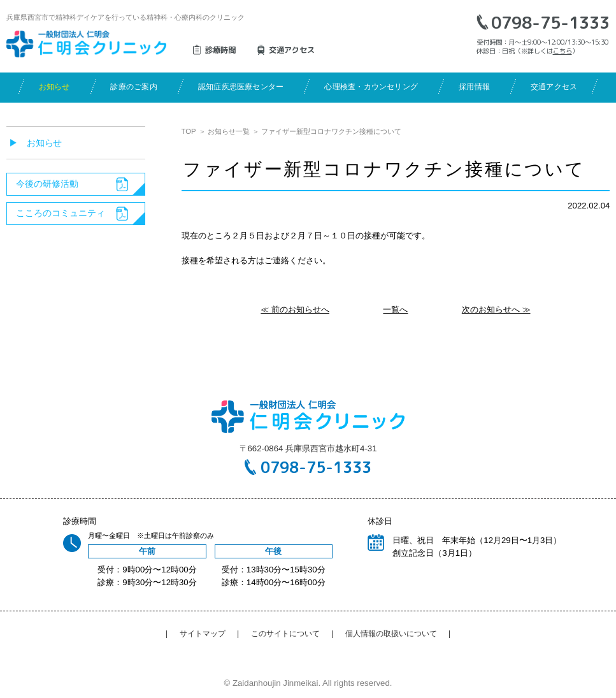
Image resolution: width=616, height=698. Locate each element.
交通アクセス (554, 87)
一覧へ (395, 309)
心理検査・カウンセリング (371, 87)
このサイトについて (285, 634)
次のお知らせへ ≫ (496, 309)
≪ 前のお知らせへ (295, 309)
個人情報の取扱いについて (391, 634)
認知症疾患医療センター (241, 87)
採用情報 (474, 87)
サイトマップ (203, 634)
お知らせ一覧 (229, 131)
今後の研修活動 (47, 184)
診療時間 (220, 50)
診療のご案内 (133, 87)
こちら (562, 51)
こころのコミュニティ (61, 213)
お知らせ (54, 87)
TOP (189, 131)
